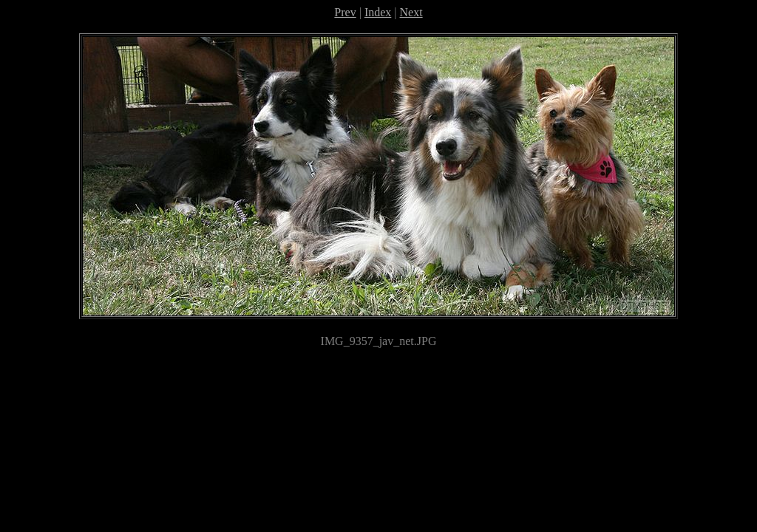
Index (378, 12)
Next (411, 12)
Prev (345, 12)
